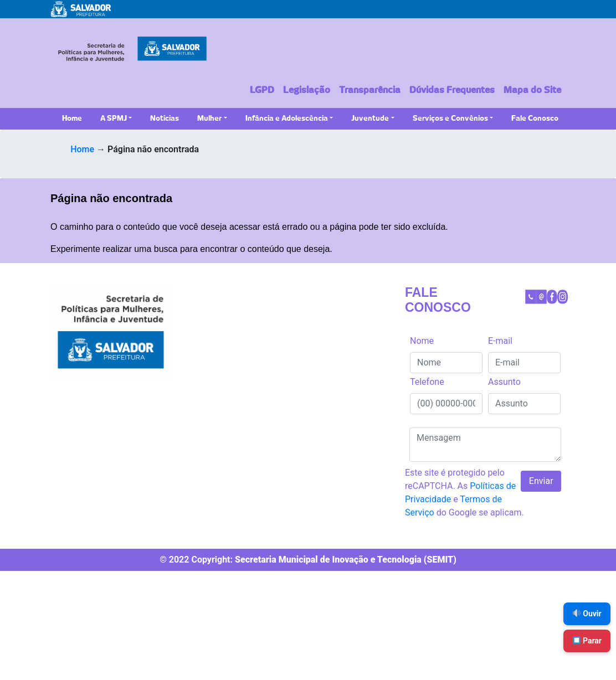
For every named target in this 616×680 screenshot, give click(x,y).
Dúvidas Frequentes (452, 90)
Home (72, 119)
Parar (587, 641)
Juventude (370, 119)
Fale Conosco (535, 119)
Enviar (541, 481)
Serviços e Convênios (450, 119)
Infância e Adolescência (287, 119)
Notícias (165, 119)
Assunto (504, 382)
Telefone (427, 382)
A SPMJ (114, 119)
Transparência (370, 90)
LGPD (262, 90)
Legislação (307, 90)
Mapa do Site (532, 90)
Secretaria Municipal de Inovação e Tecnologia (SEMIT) (346, 560)
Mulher (209, 119)
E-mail (500, 341)
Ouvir (587, 614)
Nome (422, 341)
